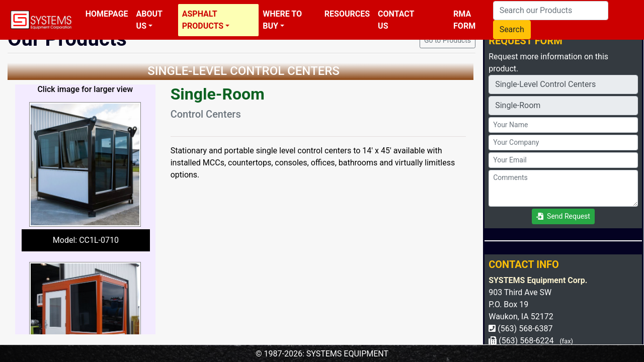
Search (512, 29)
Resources (347, 14)
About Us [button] (149, 20)
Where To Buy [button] (282, 20)
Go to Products (448, 40)
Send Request (563, 216)
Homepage (107, 14)
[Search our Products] (551, 11)
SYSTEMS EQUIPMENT (347, 354)
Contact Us (396, 20)
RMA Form (464, 20)
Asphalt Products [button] (203, 20)
